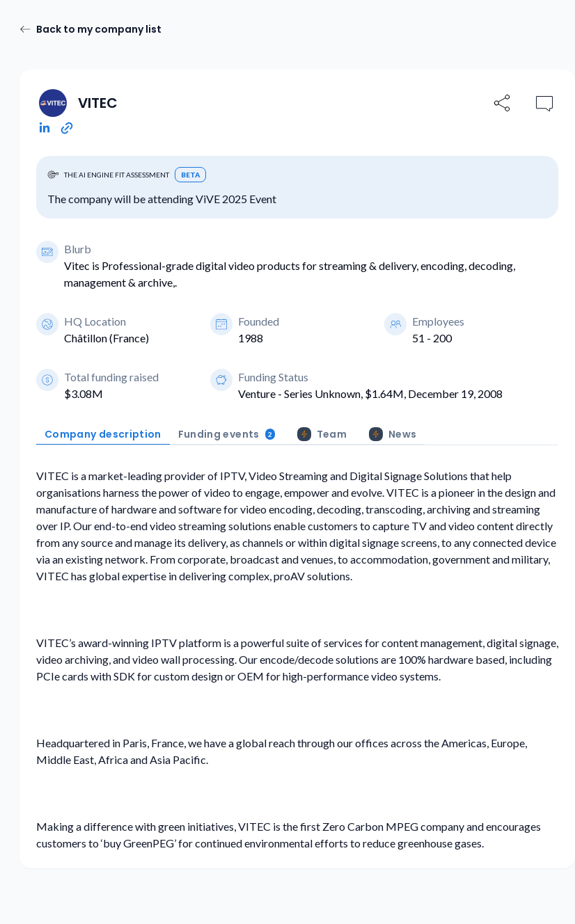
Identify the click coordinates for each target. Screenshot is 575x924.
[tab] (103, 435)
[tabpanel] (297, 660)
